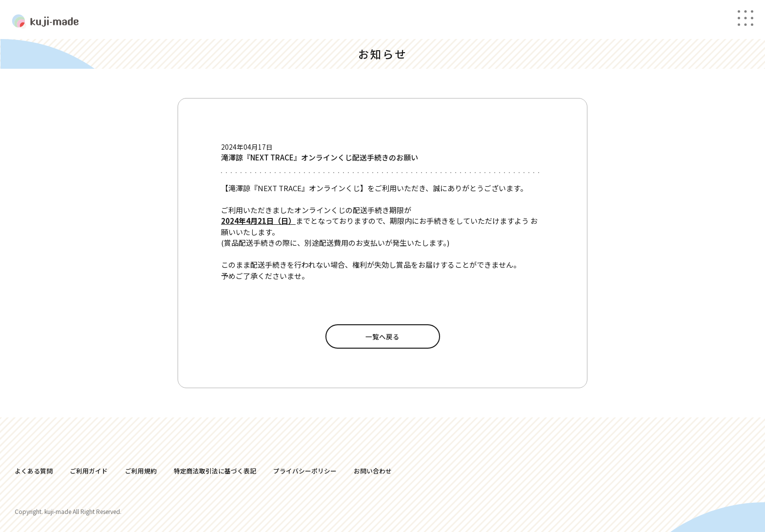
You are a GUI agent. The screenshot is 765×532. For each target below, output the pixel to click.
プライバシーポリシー (305, 471)
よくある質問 (34, 471)
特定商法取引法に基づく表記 (215, 471)
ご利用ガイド (89, 471)
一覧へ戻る (382, 336)
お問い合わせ (373, 471)
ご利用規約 (141, 471)
